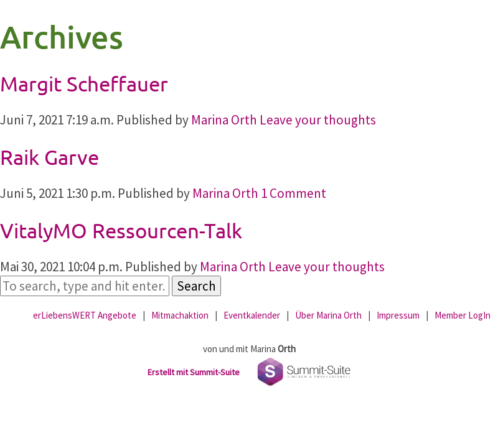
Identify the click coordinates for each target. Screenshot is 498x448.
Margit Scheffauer (84, 83)
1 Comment (294, 193)
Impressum (398, 315)
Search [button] (196, 286)
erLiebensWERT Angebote (85, 315)
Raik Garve (49, 157)
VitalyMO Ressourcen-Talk (121, 230)
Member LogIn (463, 315)
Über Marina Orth (328, 315)
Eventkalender (252, 315)
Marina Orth (224, 120)
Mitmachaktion (180, 315)
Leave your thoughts (318, 120)
